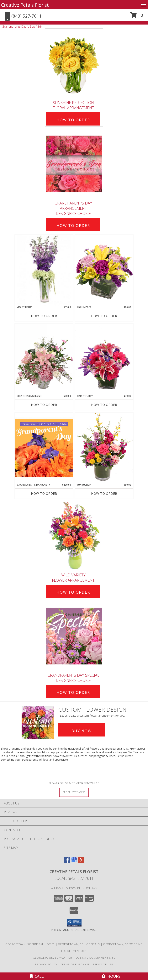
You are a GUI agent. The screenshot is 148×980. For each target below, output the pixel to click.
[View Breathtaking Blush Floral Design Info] (44, 359)
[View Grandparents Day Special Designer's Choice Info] (74, 636)
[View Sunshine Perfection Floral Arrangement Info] (74, 64)
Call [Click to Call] (37, 976)
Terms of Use (103, 964)
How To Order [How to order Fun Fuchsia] (104, 494)
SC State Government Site (95, 958)
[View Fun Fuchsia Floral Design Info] (104, 448)
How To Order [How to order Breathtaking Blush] (44, 405)
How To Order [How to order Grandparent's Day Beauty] (44, 494)
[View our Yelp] (81, 862)
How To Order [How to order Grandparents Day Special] (73, 692)
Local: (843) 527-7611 (74, 878)
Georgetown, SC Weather (53, 958)
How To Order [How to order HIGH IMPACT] (104, 316)
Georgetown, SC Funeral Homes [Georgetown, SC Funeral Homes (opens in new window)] (30, 944)
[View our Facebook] (67, 862)
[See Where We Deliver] (74, 792)
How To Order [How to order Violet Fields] (44, 316)
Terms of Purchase (75, 964)
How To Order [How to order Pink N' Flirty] (104, 405)
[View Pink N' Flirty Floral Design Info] (104, 359)
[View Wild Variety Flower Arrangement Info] (74, 536)
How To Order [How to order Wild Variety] (73, 592)
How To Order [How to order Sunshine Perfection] (73, 120)
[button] (137, 17)
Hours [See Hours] (111, 976)
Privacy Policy (46, 964)
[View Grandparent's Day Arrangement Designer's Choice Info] (74, 164)
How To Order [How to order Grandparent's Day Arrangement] (73, 225)
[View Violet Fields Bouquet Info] (44, 270)
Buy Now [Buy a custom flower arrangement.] (82, 731)
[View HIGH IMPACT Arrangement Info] (104, 270)
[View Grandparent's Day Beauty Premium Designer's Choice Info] (44, 448)
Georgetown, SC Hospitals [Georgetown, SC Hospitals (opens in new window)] (79, 944)
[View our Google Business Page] (74, 862)
